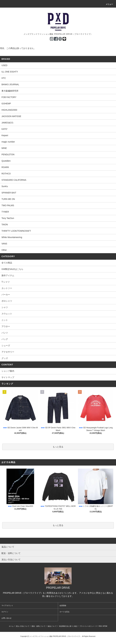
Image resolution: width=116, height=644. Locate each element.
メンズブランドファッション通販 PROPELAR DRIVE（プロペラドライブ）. (56, 636)
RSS (100, 626)
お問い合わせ (6, 618)
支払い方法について (23, 626)
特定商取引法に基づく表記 (68, 626)
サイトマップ (8, 377)
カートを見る (64, 612)
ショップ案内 (8, 371)
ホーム (11, 626)
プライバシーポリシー (87, 626)
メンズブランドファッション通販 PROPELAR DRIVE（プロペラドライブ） (58, 34)
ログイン (5, 612)
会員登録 (63, 605)
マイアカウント (7, 605)
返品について (52, 626)
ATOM (105, 626)
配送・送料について (39, 626)
